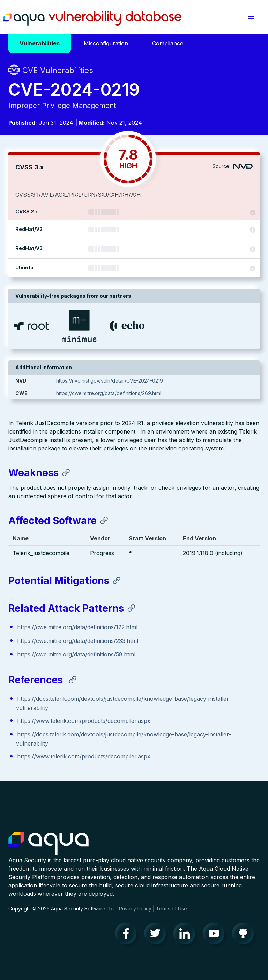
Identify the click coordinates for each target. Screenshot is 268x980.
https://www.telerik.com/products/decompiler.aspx (84, 721)
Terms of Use (172, 909)
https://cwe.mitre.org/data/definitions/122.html (77, 627)
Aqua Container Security (49, 844)
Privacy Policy (135, 909)
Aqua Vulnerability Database (92, 19)
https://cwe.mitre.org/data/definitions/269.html (109, 393)
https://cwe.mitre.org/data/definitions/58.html (76, 654)
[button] (251, 17)
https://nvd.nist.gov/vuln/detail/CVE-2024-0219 (110, 381)
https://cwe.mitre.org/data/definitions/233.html (78, 641)
